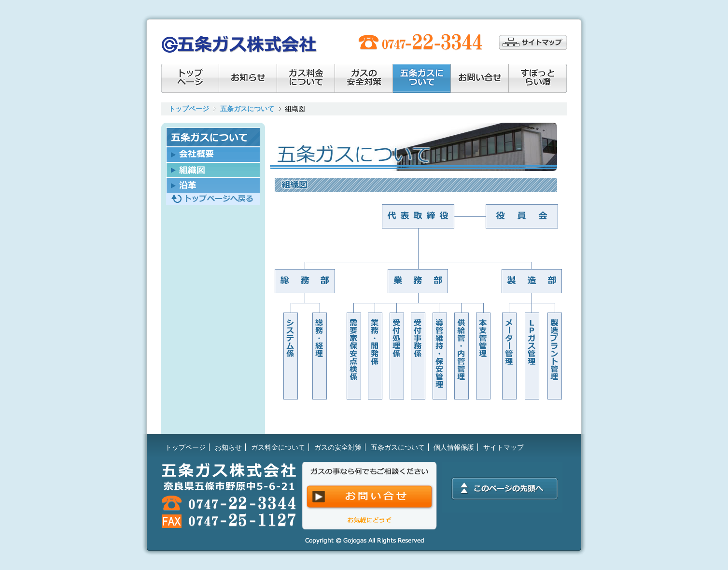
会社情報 (422, 78)
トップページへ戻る (213, 199)
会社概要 (213, 155)
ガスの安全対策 (364, 78)
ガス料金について (306, 78)
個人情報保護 (454, 447)
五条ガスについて (247, 109)
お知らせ (248, 78)
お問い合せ (480, 78)
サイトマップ (533, 43)
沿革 (213, 185)
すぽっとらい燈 (538, 78)
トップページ (190, 78)
